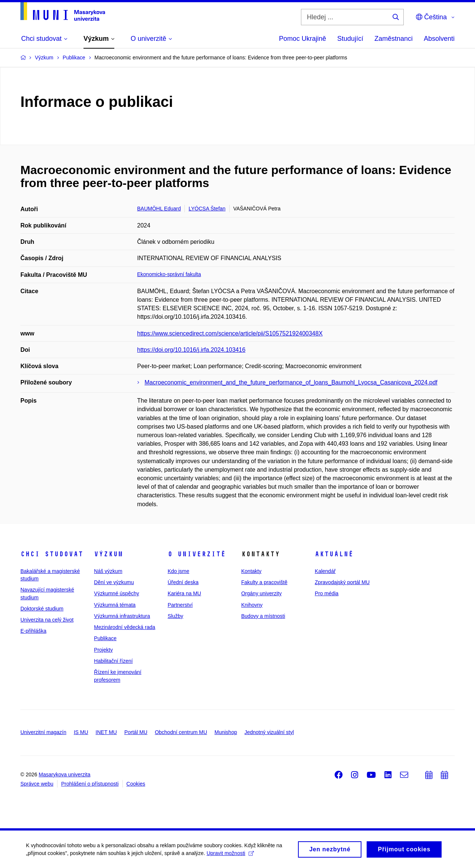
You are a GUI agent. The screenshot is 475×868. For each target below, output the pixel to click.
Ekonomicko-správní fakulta (169, 274)
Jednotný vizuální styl (269, 732)
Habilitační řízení (113, 661)
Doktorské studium (42, 609)
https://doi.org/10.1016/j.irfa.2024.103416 (191, 350)
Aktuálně (334, 554)
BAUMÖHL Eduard (159, 209)
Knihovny (252, 605)
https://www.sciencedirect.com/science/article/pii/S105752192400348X (230, 333)
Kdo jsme (178, 571)
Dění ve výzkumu (114, 582)
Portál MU (136, 732)
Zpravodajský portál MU (342, 582)
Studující (350, 39)
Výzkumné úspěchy (116, 593)
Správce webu (37, 784)
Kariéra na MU (184, 593)
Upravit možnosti (230, 860)
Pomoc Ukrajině (303, 39)
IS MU (81, 732)
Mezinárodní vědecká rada (125, 627)
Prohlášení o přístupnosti (90, 784)
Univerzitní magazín (43, 732)
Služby (176, 616)
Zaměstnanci (394, 39)
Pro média (327, 593)
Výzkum (108, 554)
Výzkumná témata (115, 605)
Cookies (136, 784)
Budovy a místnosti (263, 616)
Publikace (105, 638)
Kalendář (325, 571)
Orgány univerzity (261, 593)
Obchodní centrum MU (181, 732)
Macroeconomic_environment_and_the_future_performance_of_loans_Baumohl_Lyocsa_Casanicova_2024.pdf (291, 382)
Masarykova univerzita (64, 774)
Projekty (103, 650)
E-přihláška (33, 631)
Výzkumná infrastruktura (122, 616)
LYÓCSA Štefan (207, 209)
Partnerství (180, 605)
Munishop (226, 732)
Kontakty (251, 571)
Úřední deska (183, 582)
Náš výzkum (108, 571)
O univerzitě (197, 554)
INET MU (106, 732)
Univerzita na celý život (47, 620)
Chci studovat (52, 554)
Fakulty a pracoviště (264, 582)
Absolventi (439, 39)
